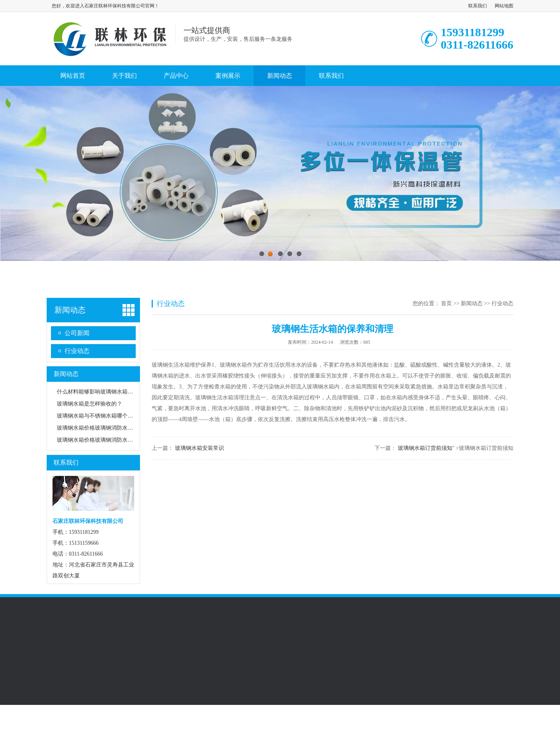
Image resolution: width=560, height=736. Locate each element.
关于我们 (124, 76)
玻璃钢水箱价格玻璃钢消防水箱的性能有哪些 (111, 428)
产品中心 (176, 76)
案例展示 (228, 76)
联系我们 (478, 6)
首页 (446, 303)
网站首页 (73, 76)
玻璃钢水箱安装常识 (199, 448)
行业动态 (77, 351)
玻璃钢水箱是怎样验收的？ (89, 404)
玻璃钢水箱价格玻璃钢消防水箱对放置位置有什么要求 (122, 440)
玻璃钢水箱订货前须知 (425, 448)
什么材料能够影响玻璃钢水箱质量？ (100, 392)
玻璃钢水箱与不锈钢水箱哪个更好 (98, 416)
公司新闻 (77, 333)
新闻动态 (280, 76)
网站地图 (504, 6)
